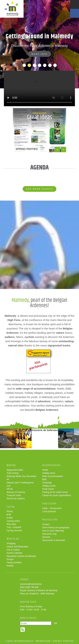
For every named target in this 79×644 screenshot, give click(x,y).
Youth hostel (48, 489)
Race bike (11, 524)
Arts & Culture (13, 550)
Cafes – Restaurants (52, 508)
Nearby (10, 566)
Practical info (50, 520)
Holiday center (49, 486)
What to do (13, 539)
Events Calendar (14, 553)
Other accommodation (53, 476)
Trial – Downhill (14, 527)
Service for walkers (15, 499)
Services (46, 537)
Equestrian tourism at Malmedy (21, 556)
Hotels (45, 470)
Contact (46, 524)
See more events (39, 189)
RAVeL (10, 511)
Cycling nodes (13, 521)
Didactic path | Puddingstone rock (20, 484)
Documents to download (54, 540)
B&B (44, 479)
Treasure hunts (14, 495)
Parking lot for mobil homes (55, 492)
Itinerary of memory (16, 492)
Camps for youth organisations (57, 495)
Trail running (12, 473)
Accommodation (51, 465)
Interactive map (49, 534)
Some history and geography (56, 528)
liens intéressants (19, 641)
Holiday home (49, 473)
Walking (11, 465)
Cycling (11, 507)
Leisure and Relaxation (17, 547)
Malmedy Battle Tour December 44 (21, 478)
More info (39, 56)
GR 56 (10, 489)
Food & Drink (49, 504)
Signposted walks (15, 470)
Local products (49, 511)
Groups (10, 559)
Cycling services (14, 531)
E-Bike (10, 518)
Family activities (14, 563)
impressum (43, 641)
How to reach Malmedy (53, 531)
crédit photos (63, 641)
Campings (47, 483)
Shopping (11, 543)
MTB (9, 515)
